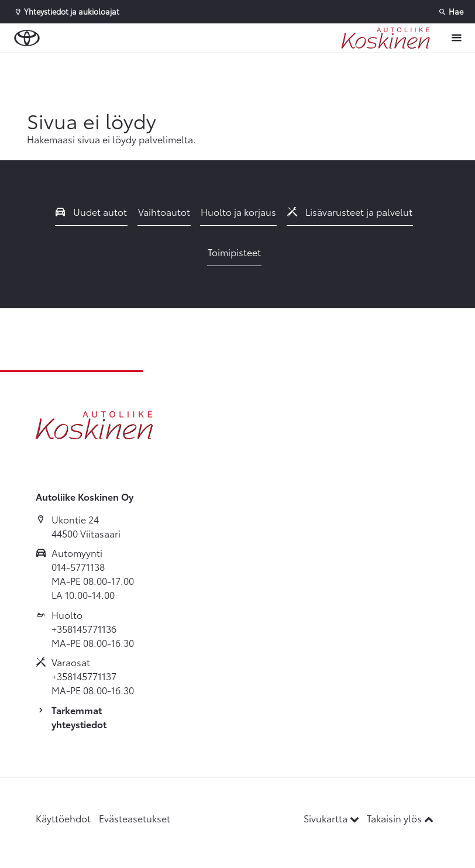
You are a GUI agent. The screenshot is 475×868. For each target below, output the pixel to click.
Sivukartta (333, 818)
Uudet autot (91, 211)
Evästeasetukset (135, 818)
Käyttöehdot (63, 818)
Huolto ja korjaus (238, 211)
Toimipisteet (234, 252)
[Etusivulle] (385, 38)
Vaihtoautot (164, 211)
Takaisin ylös (400, 818)
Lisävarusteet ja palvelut (350, 211)
